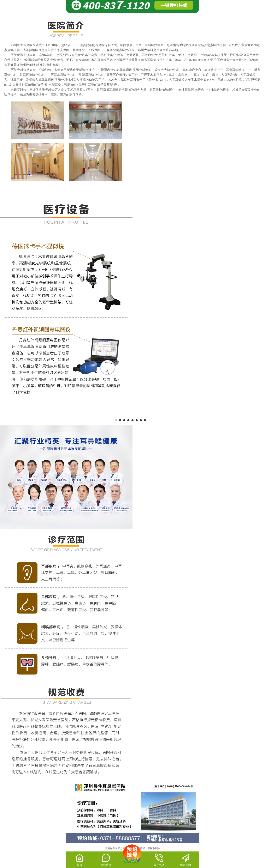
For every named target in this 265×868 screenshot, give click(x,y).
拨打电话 (159, 860)
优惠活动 (185, 860)
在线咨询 (106, 860)
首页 (80, 860)
